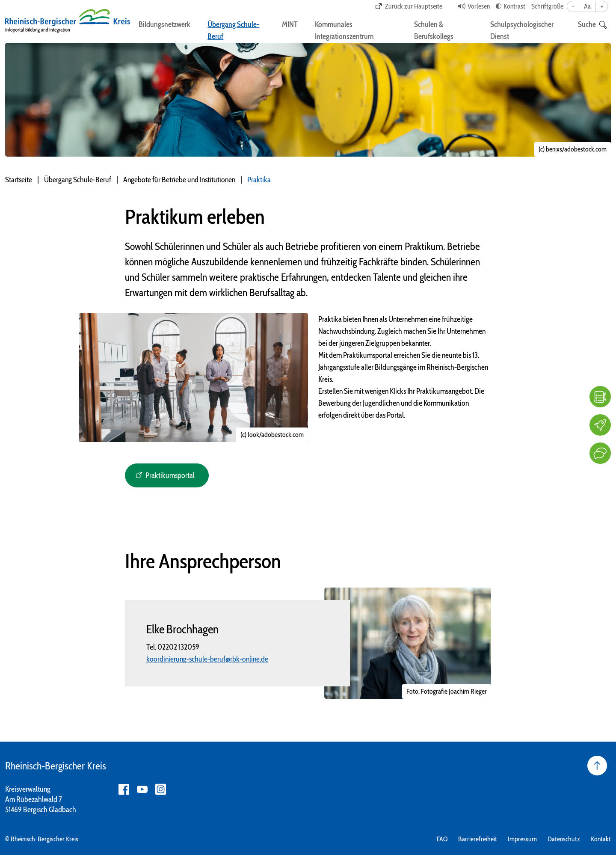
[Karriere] (600, 425)
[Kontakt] (600, 453)
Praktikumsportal (170, 475)
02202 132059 (178, 647)
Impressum (522, 839)
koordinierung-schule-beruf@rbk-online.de (207, 659)
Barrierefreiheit (478, 839)
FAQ (442, 839)
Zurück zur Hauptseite (414, 6)
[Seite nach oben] (597, 766)
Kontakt (601, 839)
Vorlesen (479, 6)
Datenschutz (564, 839)
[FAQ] (600, 397)
